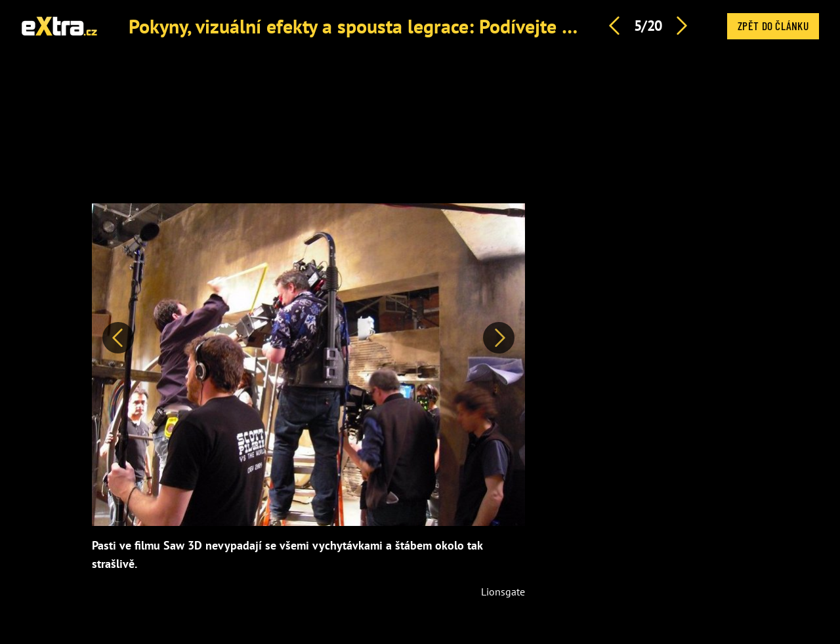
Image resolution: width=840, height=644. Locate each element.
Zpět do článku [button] (773, 26)
